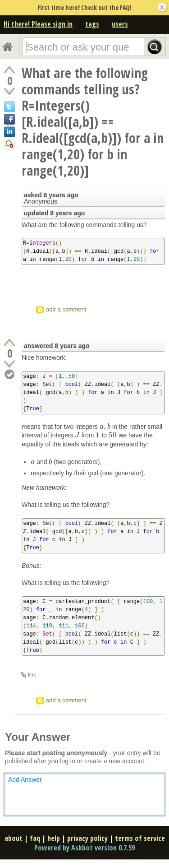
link (32, 675)
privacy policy (87, 838)
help (54, 838)
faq (35, 838)
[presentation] (105, 427)
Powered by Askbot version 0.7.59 (84, 848)
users (120, 24)
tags (92, 24)
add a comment (66, 309)
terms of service (140, 838)
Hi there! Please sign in (38, 24)
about (14, 838)
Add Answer (25, 780)
